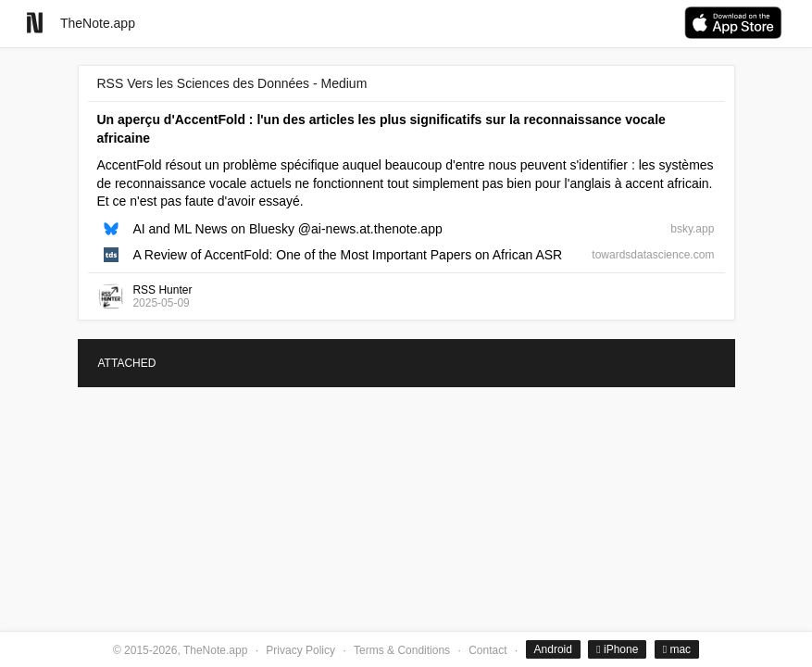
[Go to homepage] (35, 23)
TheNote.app (98, 23)
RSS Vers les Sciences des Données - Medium (232, 83)
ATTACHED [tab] (127, 363)
